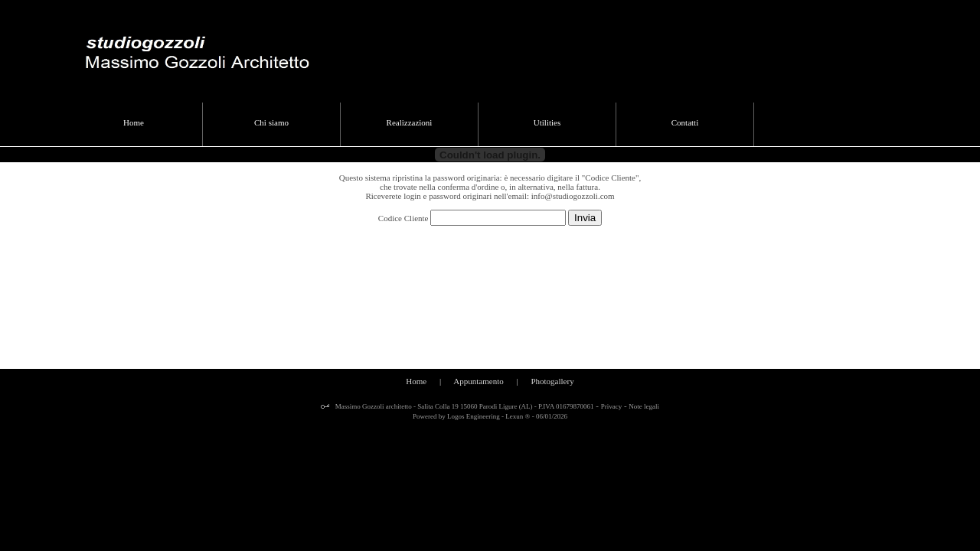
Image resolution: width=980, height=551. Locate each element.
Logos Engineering (474, 416)
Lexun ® (518, 416)
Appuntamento (478, 381)
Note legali (644, 406)
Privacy (612, 406)
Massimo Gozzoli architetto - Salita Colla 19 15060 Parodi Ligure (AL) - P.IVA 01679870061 (463, 406)
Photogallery (552, 381)
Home (416, 381)
